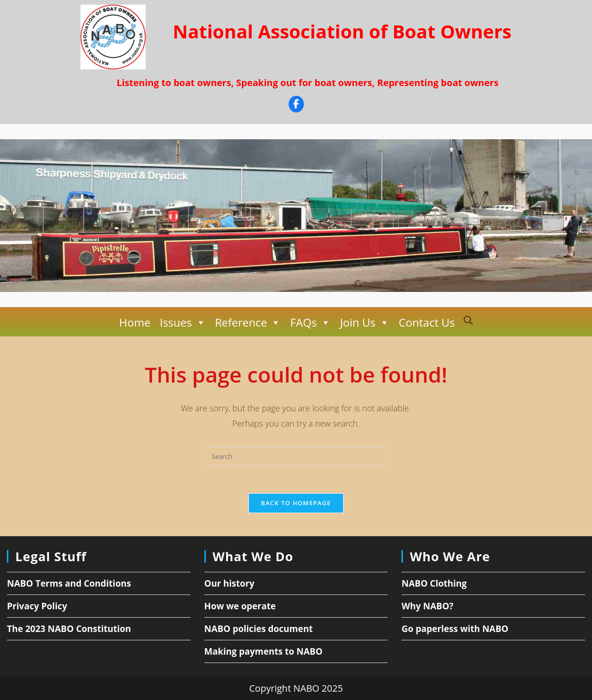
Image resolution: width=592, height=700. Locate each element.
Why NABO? (427, 606)
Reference (248, 322)
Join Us (365, 322)
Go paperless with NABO (455, 629)
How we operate (240, 606)
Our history (229, 583)
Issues (182, 322)
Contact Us (427, 322)
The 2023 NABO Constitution (69, 629)
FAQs (310, 322)
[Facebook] (296, 105)
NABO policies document (259, 629)
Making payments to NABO (264, 651)
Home (135, 322)
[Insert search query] (296, 456)
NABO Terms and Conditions (69, 583)
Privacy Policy (37, 606)
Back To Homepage (296, 503)
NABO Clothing (434, 583)
